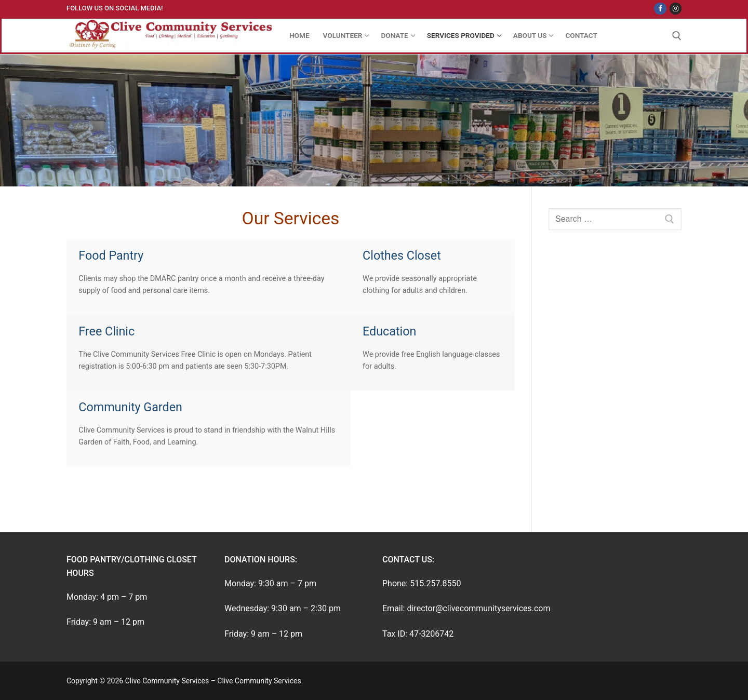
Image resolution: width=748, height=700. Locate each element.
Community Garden (130, 407)
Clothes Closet (402, 255)
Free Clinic (106, 331)
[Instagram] (676, 9)
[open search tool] (677, 36)
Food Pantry (111, 255)
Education (389, 331)
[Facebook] (660, 9)
